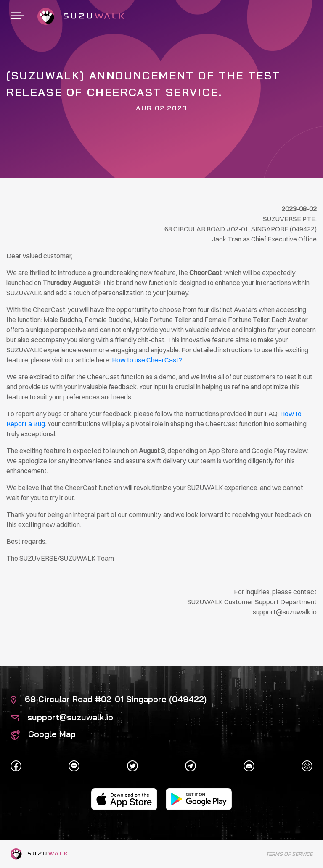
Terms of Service (289, 854)
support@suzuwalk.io (62, 717)
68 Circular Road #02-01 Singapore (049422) (109, 699)
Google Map (43, 734)
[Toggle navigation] (18, 16)
